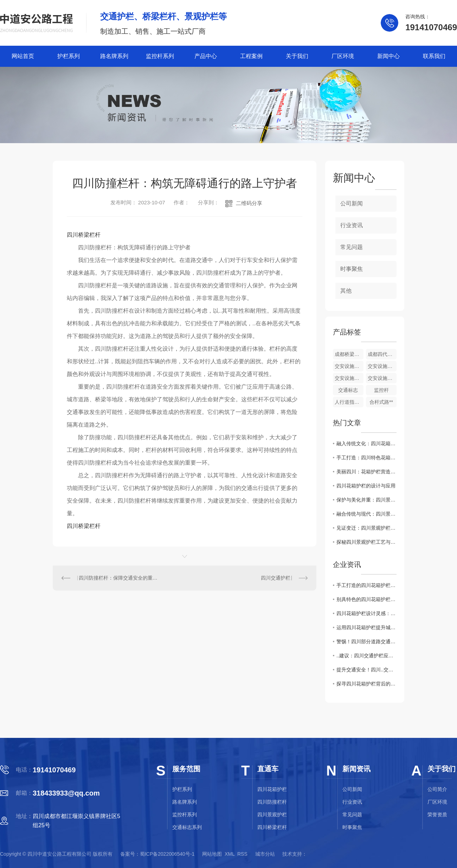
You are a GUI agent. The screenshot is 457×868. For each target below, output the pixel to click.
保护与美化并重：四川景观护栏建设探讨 (366, 500)
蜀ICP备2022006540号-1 (167, 854)
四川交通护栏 (276, 578)
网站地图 (212, 854)
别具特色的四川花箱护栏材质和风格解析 (366, 599)
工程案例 (251, 56)
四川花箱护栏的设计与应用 (366, 486)
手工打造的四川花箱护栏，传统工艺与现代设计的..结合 (366, 585)
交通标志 (348, 390)
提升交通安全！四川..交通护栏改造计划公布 (366, 670)
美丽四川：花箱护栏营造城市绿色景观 (366, 472)
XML (230, 854)
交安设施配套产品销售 (382, 366)
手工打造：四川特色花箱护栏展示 (366, 458)
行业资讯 (352, 225)
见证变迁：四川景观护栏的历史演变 (366, 528)
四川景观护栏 (272, 815)
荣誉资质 (437, 815)
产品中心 (206, 56)
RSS (242, 854)
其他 (346, 291)
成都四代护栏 (382, 354)
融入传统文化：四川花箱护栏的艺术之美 (366, 443)
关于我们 (297, 56)
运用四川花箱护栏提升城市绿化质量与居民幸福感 (366, 627)
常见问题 (352, 247)
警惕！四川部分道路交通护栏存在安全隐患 (366, 642)
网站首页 (23, 56)
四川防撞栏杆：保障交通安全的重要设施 (119, 578)
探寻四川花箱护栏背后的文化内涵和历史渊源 (366, 684)
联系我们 (434, 56)
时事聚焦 (352, 269)
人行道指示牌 (349, 402)
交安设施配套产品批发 (349, 366)
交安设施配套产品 (382, 378)
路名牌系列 (114, 56)
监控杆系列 (160, 56)
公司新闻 (352, 203)
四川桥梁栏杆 (84, 235)
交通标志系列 (187, 827)
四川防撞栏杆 (272, 802)
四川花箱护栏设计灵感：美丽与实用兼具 (366, 613)
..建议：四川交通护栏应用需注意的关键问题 (366, 656)
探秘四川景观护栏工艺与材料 (366, 542)
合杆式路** (381, 402)
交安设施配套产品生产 (349, 378)
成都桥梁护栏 (349, 354)
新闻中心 (388, 56)
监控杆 (381, 390)
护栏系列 (69, 56)
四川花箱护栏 (272, 789)
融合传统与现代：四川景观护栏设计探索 (366, 514)
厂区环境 (343, 56)
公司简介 (437, 789)
